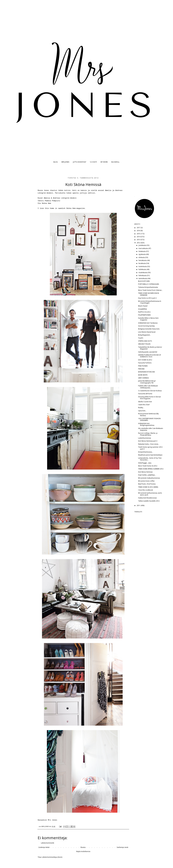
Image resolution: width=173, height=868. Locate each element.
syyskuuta (142, 254)
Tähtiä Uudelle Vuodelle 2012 (149, 501)
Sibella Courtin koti (145, 402)
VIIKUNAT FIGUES (144, 344)
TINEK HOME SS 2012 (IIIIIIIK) (148, 487)
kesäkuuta (142, 263)
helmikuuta (143, 275)
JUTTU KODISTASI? (80, 162)
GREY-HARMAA (143, 378)
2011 (139, 505)
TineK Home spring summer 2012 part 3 (150, 448)
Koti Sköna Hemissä (145, 472)
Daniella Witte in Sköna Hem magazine (148, 319)
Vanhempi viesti (122, 847)
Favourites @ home (145, 394)
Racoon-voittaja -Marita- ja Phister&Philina (148, 434)
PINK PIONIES (143, 366)
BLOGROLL (115, 162)
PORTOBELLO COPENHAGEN (149, 284)
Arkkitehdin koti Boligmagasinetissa (146, 424)
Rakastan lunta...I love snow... (149, 444)
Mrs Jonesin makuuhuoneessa (149, 478)
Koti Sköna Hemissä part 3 (148, 441)
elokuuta (142, 257)
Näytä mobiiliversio (83, 851)
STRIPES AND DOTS (145, 341)
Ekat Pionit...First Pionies (147, 484)
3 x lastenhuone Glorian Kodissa (150, 391)
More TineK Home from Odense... (150, 290)
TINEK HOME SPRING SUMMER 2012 (151, 469)
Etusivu (83, 847)
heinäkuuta (143, 260)
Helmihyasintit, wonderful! (148, 352)
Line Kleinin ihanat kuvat (147, 332)
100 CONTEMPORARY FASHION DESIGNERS (149, 419)
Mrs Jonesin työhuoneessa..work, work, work (150, 494)
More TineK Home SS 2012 (148, 466)
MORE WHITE (143, 375)
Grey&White (143, 309)
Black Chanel (143, 306)
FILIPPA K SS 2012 (144, 312)
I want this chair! (144, 405)
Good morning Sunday (146, 326)
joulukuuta (143, 245)
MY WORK (104, 162)
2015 (139, 234)
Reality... (141, 408)
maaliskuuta (143, 272)
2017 (139, 228)
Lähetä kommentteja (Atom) (52, 857)
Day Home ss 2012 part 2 (147, 298)
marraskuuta (143, 248)
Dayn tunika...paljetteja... (147, 475)
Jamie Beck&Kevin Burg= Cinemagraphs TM (147, 382)
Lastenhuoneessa (145, 438)
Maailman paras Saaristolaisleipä (150, 455)
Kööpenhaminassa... (146, 452)
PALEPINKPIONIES (144, 315)
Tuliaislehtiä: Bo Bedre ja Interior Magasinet (150, 348)
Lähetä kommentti (48, 843)
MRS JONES (65, 162)
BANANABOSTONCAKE (146, 372)
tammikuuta (143, 278)
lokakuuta (142, 251)
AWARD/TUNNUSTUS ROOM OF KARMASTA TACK (150, 356)
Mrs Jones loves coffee (146, 481)
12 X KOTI (93, 162)
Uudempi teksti (44, 847)
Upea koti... (142, 411)
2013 (139, 240)
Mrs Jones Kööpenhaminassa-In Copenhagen (150, 302)
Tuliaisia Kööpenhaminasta (148, 287)
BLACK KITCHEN (144, 281)
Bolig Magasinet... (145, 335)
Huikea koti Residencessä (147, 498)
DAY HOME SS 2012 (145, 360)
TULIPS (141, 338)
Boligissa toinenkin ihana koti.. (149, 329)
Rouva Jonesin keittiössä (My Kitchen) (148, 415)
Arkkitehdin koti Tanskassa (148, 323)
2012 (139, 243)
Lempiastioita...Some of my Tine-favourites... (150, 459)
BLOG (56, 162)
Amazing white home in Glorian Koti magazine (150, 398)
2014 (139, 237)
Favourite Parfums (145, 363)
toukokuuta (143, 266)
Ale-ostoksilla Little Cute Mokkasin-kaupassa (151, 429)
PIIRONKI (141, 369)
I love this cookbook (146, 490)
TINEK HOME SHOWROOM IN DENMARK (149, 294)
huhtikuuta (143, 269)
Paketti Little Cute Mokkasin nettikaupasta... (148, 387)
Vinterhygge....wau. (145, 463)
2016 (139, 231)
